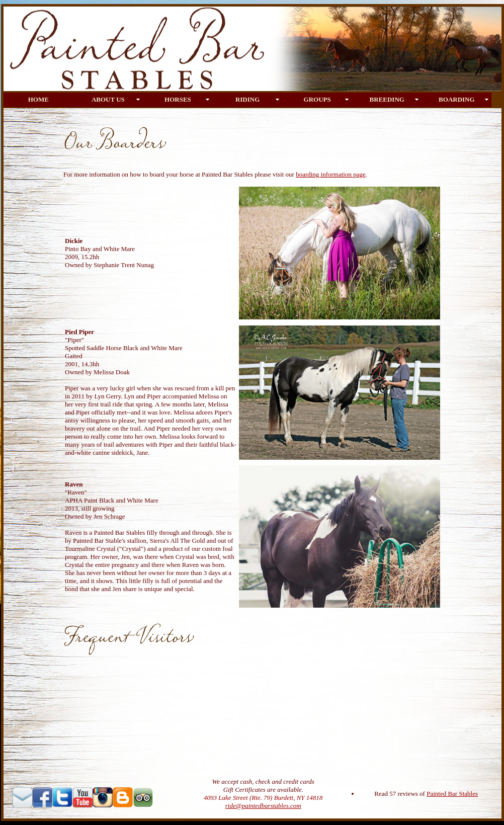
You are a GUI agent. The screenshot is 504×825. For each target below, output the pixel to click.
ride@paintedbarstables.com (263, 806)
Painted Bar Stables (452, 794)
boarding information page (331, 174)
